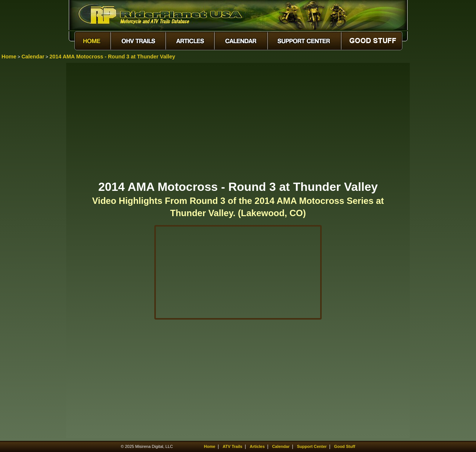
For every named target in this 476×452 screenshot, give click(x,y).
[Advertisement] (238, 121)
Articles (257, 446)
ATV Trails (233, 446)
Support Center (312, 446)
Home (9, 57)
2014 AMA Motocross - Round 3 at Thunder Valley (112, 57)
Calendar (33, 57)
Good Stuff (345, 446)
